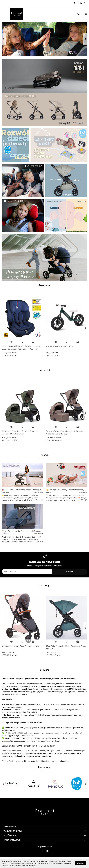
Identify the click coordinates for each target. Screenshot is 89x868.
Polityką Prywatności (36, 861)
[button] (83, 3)
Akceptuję (80, 863)
